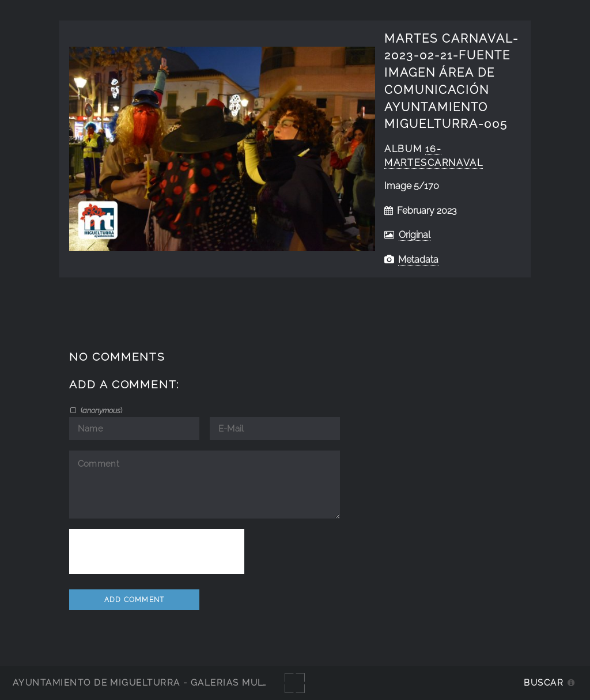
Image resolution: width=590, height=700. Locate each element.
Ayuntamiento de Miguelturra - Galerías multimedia (158, 682)
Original (415, 235)
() (101, 410)
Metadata (418, 260)
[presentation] (157, 551)
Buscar (544, 682)
